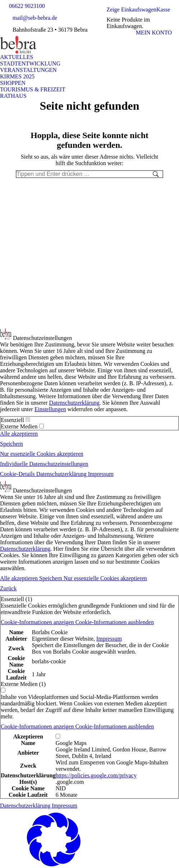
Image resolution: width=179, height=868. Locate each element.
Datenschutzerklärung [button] (62, 474)
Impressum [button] (101, 474)
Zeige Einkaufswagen (131, 10)
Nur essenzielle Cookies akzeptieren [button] (42, 454)
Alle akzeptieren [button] (19, 434)
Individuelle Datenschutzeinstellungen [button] (44, 464)
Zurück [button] (8, 588)
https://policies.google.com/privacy (96, 775)
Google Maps (71, 743)
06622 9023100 (27, 6)
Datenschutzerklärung (74, 403)
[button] (77, 622)
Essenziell (15, 420)
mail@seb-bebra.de (35, 18)
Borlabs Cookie (50, 632)
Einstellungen (50, 409)
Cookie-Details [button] (18, 474)
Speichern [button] (11, 444)
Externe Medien (22, 426)
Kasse (163, 10)
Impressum (109, 639)
